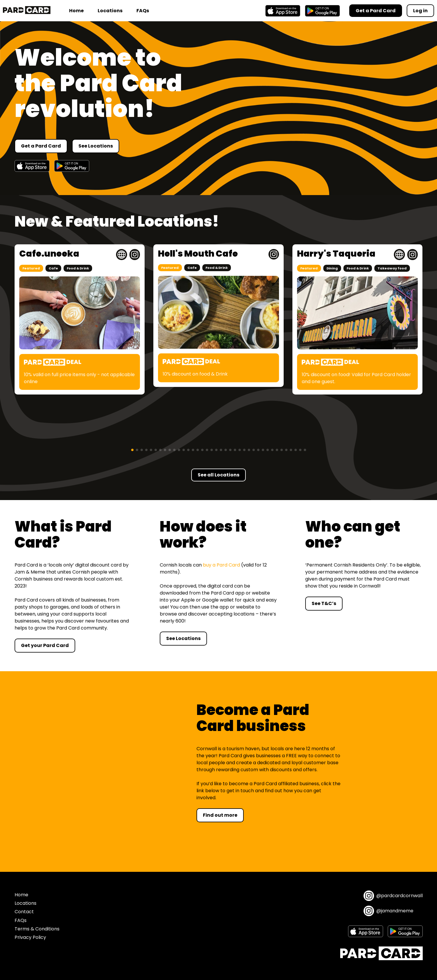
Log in (420, 11)
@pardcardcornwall (393, 896)
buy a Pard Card (221, 565)
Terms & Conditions (37, 929)
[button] (132, 450)
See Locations (96, 146)
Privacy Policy (30, 937)
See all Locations (218, 475)
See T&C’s (324, 603)
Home (76, 11)
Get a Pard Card (41, 146)
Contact (24, 912)
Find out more (220, 815)
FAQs (143, 11)
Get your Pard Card (45, 645)
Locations (110, 11)
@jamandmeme (388, 911)
